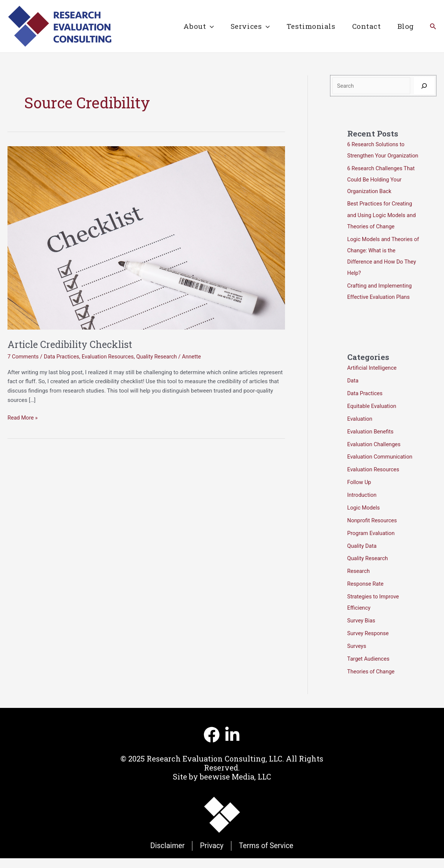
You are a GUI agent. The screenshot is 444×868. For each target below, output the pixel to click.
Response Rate (366, 594)
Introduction (362, 505)
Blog (405, 26)
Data (353, 391)
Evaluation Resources (110, 357)
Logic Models (364, 518)
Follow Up (360, 492)
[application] (208, 26)
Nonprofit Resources (373, 531)
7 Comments (24, 357)
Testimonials (310, 26)
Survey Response (369, 643)
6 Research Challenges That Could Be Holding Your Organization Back (382, 191)
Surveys (357, 655)
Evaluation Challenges (375, 454)
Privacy (212, 855)
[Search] (424, 86)
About (197, 26)
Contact (366, 26)
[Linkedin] (232, 744)
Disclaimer (166, 855)
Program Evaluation (372, 543)
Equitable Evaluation (373, 417)
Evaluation (360, 429)
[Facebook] (212, 744)
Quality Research (161, 357)
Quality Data (362, 556)
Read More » (23, 418)
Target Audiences (369, 668)
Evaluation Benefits (371, 442)
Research (359, 581)
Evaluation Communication (381, 467)
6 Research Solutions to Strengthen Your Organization (377, 156)
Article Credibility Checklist (74, 344)
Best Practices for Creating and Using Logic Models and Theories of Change (383, 226)
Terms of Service (267, 855)
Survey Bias (362, 630)
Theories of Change (372, 681)
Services (249, 26)
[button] (433, 26)
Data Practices (63, 357)
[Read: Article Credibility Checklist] (146, 237)
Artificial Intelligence (373, 379)
